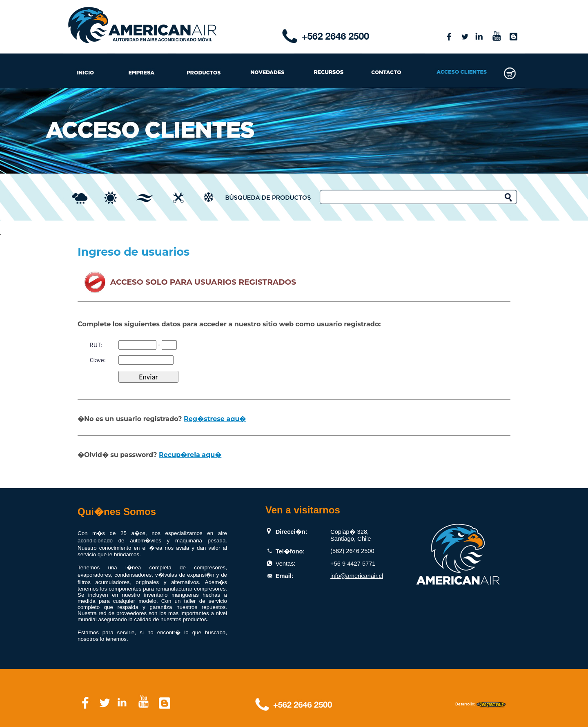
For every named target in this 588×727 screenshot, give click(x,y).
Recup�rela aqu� (190, 455)
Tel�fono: (290, 551)
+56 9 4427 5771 (353, 564)
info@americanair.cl (357, 576)
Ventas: (286, 564)
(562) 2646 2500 (352, 551)
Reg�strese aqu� (215, 419)
